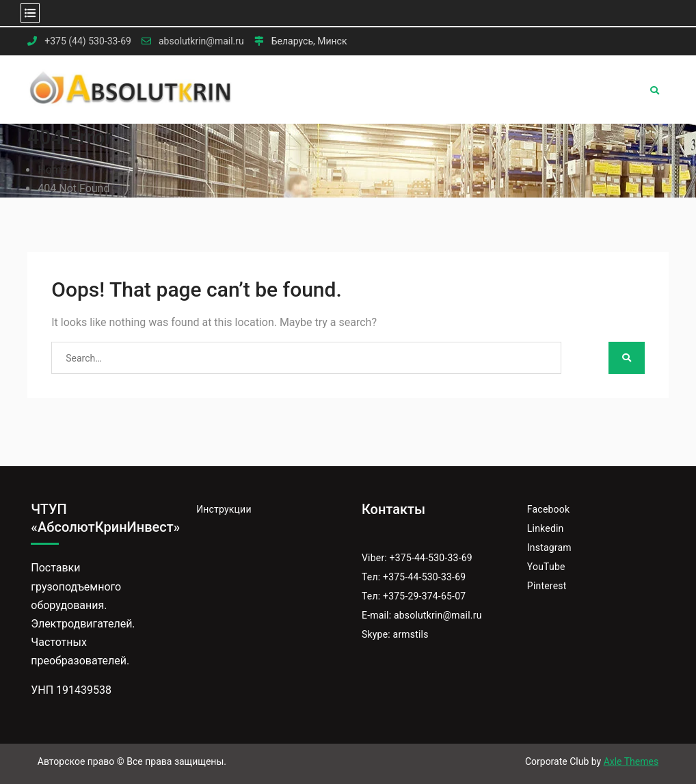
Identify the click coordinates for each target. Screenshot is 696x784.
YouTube (546, 567)
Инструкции (224, 509)
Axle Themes (631, 761)
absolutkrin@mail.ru (201, 41)
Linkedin (546, 528)
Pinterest (547, 586)
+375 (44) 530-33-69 (88, 41)
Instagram (549, 548)
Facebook (548, 509)
